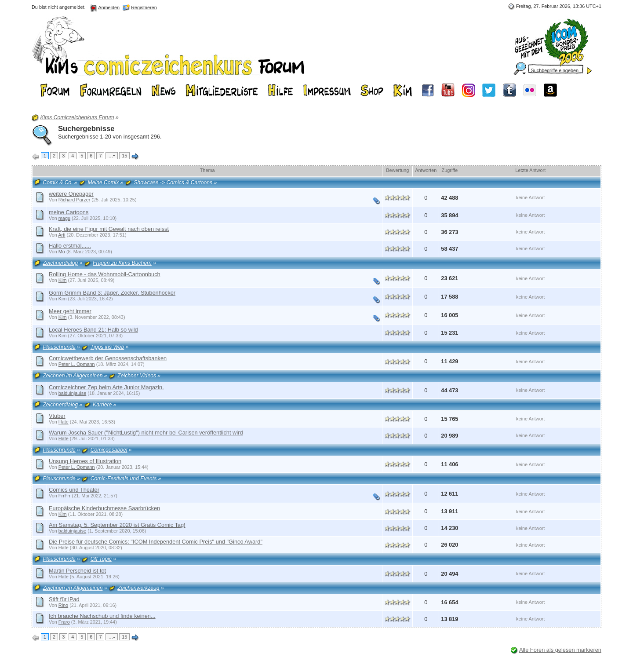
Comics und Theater (74, 490)
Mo (62, 252)
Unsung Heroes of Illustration (85, 461)
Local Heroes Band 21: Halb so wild (93, 330)
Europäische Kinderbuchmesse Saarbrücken (104, 508)
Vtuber (57, 416)
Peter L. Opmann (77, 364)
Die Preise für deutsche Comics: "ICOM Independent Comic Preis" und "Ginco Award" (156, 542)
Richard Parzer (75, 200)
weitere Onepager (71, 194)
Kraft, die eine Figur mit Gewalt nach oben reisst (109, 229)
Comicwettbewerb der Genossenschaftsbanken (108, 358)
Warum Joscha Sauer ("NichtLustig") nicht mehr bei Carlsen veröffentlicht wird (146, 433)
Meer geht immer (70, 311)
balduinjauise (73, 393)
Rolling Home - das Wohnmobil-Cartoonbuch (105, 274)
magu (64, 218)
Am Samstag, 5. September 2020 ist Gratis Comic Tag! (117, 525)
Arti (62, 235)
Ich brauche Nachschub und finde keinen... (102, 616)
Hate (64, 422)
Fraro (64, 622)
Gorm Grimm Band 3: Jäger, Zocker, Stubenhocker (112, 293)
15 (124, 156)
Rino (63, 605)
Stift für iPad (64, 599)
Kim (63, 280)
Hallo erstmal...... (70, 246)
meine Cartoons (69, 212)
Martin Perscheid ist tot (77, 571)
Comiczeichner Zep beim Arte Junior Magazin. (106, 387)
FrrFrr (65, 496)
